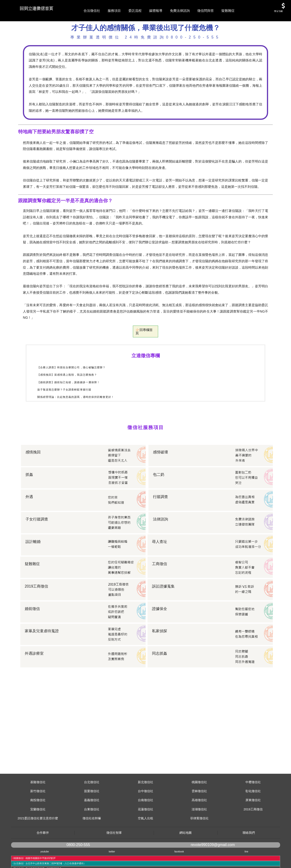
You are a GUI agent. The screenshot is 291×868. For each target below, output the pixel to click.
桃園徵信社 (199, 803)
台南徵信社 (145, 821)
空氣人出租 (145, 840)
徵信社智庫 (114, 854)
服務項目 (114, 11)
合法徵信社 (92, 11)
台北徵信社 (92, 803)
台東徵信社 (92, 831)
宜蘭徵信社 (38, 831)
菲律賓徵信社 (199, 840)
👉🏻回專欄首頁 (145, 354)
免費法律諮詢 (180, 11)
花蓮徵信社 (145, 831)
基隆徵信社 (38, 803)
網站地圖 (186, 854)
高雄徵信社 (199, 821)
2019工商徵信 (253, 831)
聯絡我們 (249, 854)
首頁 (26, 36)
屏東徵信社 (253, 821)
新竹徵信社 (38, 812)
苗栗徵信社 (92, 812)
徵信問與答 (206, 11)
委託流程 (135, 11)
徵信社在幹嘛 (92, 840)
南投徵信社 (38, 821)
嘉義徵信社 (92, 821)
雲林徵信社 (199, 812)
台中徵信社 (145, 812)
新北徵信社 (145, 803)
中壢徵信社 (253, 803)
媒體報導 (156, 11)
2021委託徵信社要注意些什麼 (38, 840)
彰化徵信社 (253, 812)
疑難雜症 (228, 11)
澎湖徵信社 (199, 831)
